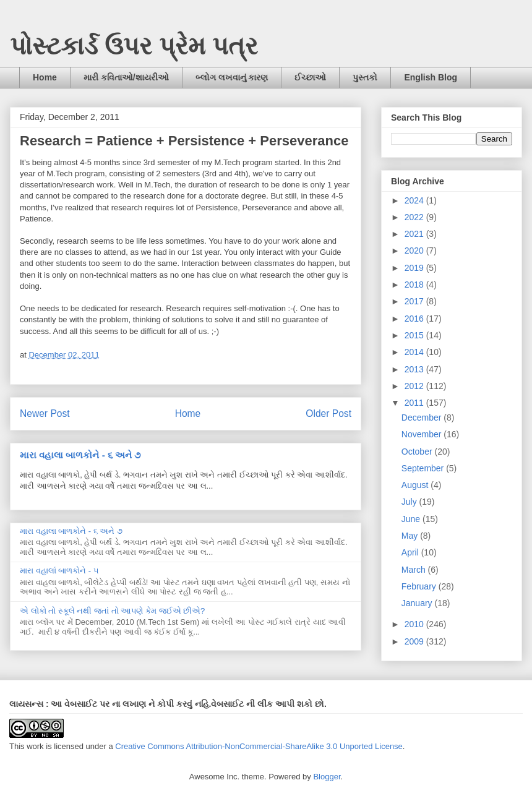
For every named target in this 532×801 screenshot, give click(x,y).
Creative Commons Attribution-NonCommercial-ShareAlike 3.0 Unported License (259, 746)
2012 (415, 386)
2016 (415, 319)
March (415, 570)
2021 (415, 234)
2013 (415, 369)
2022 (415, 217)
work (35, 746)
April (411, 552)
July (410, 502)
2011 (415, 403)
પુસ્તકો (365, 77)
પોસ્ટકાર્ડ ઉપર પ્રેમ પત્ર (134, 46)
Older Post (328, 413)
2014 (415, 352)
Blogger (327, 777)
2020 (415, 251)
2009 (415, 641)
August (416, 485)
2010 (415, 624)
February (420, 586)
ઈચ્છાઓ (310, 77)
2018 (415, 285)
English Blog (431, 77)
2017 (415, 301)
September (424, 468)
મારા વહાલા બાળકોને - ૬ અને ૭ (80, 455)
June (412, 519)
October (418, 452)
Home (45, 77)
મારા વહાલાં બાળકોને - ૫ (59, 571)
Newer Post (45, 413)
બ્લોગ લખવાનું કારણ (232, 77)
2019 (415, 268)
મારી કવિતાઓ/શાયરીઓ (126, 77)
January (418, 603)
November (423, 434)
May (411, 536)
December (423, 418)
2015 (415, 335)
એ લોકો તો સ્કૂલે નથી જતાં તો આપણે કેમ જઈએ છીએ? (112, 611)
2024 (415, 200)
